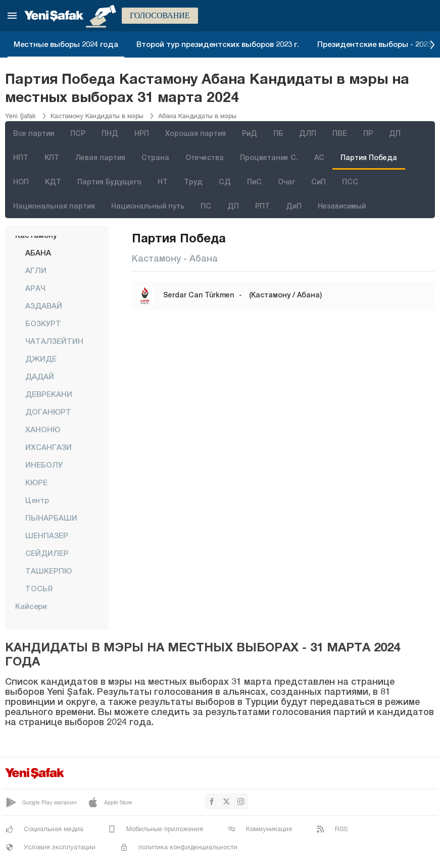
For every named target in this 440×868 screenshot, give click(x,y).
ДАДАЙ (40, 376)
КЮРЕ (36, 482)
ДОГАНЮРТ (48, 412)
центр (37, 500)
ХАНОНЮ (43, 429)
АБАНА (38, 252)
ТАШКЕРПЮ (48, 571)
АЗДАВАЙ (44, 305)
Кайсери (31, 606)
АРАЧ (35, 288)
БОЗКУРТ (43, 323)
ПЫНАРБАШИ (51, 518)
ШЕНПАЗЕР (47, 535)
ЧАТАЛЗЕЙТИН (54, 341)
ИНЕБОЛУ (44, 465)
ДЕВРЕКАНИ (49, 394)
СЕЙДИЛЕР (47, 553)
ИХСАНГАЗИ (48, 447)
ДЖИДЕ (41, 359)
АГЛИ (36, 270)
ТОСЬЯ (39, 588)
